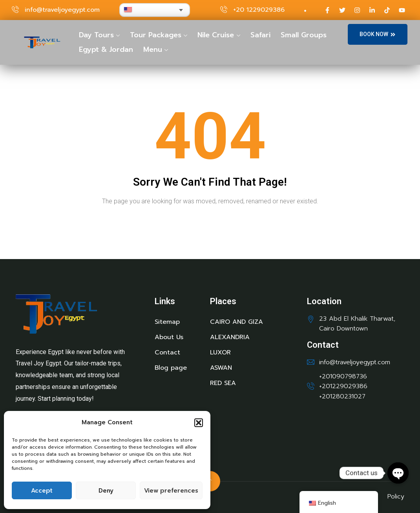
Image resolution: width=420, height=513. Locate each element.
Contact (167, 352)
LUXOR (220, 352)
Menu (153, 49)
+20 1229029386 (259, 10)
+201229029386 (343, 386)
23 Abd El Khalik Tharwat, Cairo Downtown (357, 324)
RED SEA (223, 383)
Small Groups (304, 35)
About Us (169, 337)
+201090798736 (343, 376)
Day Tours (96, 35)
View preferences (171, 491)
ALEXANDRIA (230, 337)
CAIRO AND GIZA (236, 322)
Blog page (171, 368)
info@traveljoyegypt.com (62, 10)
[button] (199, 423)
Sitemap (167, 322)
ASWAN (221, 368)
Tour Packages (156, 35)
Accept (42, 491)
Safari (260, 35)
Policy (396, 497)
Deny (106, 491)
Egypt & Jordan (106, 49)
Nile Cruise (216, 35)
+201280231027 (342, 396)
